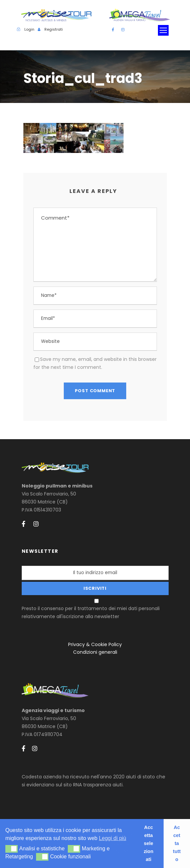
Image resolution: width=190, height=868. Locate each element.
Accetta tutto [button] (177, 843)
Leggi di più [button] (113, 838)
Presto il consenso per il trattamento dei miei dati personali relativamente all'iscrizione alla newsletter (96, 609)
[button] (12, 849)
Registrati (54, 29)
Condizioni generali (95, 652)
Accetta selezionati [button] (148, 843)
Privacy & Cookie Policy (95, 644)
